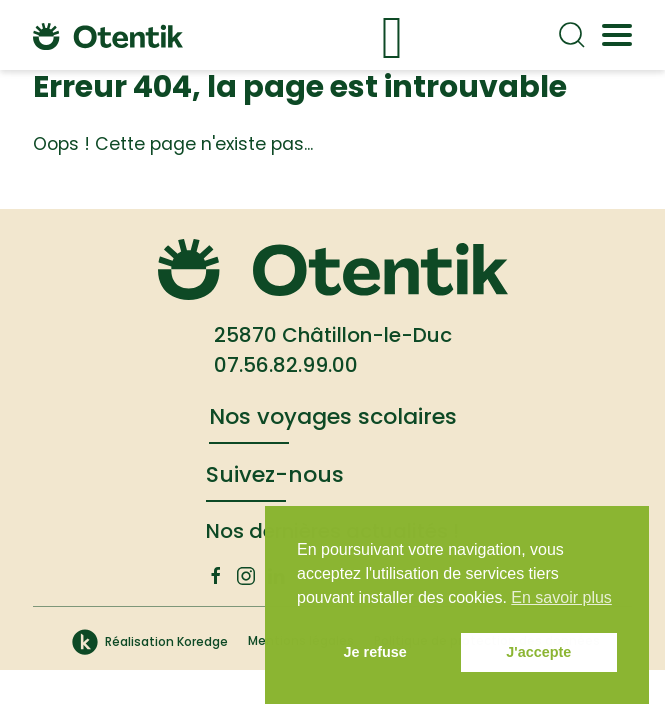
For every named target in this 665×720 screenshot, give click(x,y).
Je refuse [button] (375, 652)
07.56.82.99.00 (286, 365)
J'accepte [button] (538, 652)
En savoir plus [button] (561, 597)
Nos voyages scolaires (333, 416)
